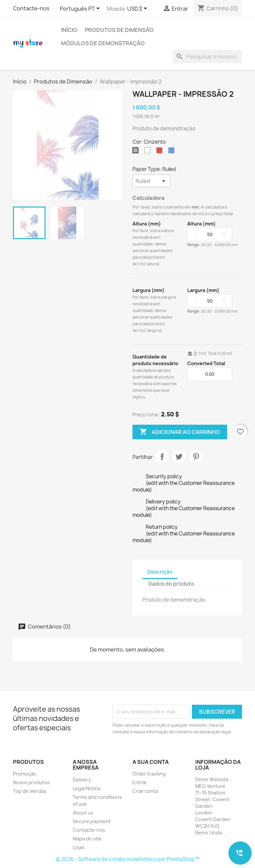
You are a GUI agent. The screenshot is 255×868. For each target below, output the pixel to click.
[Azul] (173, 152)
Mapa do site (87, 839)
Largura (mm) (149, 290)
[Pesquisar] (208, 57)
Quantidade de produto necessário (155, 360)
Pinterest (196, 457)
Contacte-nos (31, 8)
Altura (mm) (147, 224)
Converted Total (206, 363)
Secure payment (92, 821)
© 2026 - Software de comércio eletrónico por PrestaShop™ (128, 859)
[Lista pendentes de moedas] (138, 9)
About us (83, 813)
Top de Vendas (30, 791)
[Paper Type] (151, 181)
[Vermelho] (161, 152)
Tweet (179, 457)
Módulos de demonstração (103, 43)
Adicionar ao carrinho (180, 432)
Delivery (82, 780)
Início (69, 30)
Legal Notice (87, 788)
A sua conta (151, 762)
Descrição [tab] (160, 572)
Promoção (25, 774)
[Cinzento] (137, 152)
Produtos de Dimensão (119, 30)
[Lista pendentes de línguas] (81, 9)
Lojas (79, 847)
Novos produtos (31, 782)
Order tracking (149, 774)
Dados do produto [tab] (171, 584)
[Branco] (149, 152)
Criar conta (145, 791)
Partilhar (162, 457)
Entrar (140, 782)
